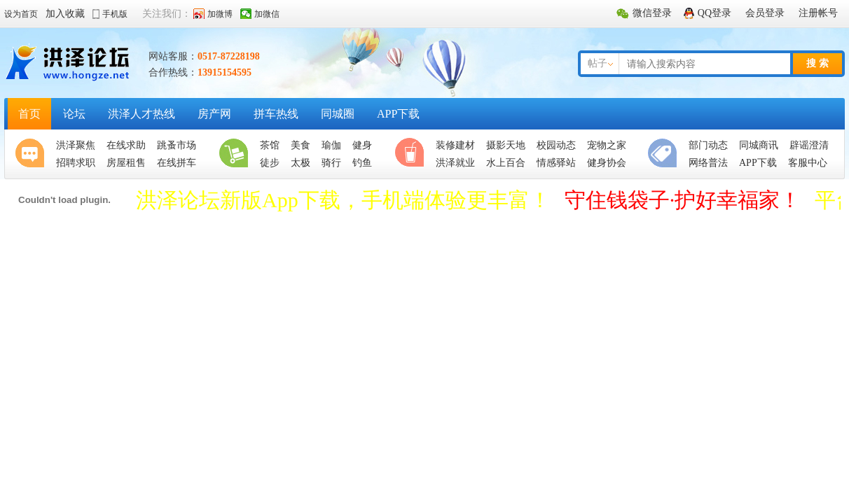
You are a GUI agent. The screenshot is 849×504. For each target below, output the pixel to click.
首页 (29, 114)
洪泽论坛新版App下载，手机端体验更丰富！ (343, 200)
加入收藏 (65, 14)
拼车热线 (276, 114)
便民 (665, 154)
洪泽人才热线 (141, 114)
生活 (237, 154)
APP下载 (398, 114)
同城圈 (338, 114)
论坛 (74, 114)
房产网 (214, 114)
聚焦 (33, 154)
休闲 (413, 154)
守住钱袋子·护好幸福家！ (683, 200)
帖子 (598, 63)
